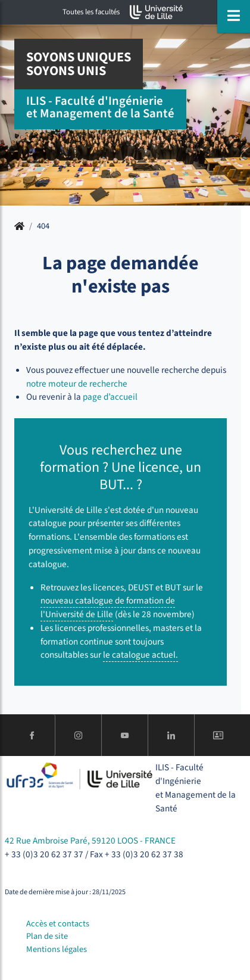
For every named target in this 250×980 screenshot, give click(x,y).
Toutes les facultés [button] (91, 12)
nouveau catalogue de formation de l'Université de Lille (108, 607)
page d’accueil (110, 397)
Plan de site (47, 936)
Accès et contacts (58, 924)
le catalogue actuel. (140, 655)
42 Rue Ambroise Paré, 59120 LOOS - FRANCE (90, 841)
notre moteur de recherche (77, 384)
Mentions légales (57, 949)
